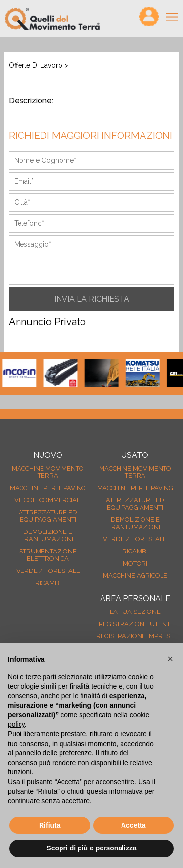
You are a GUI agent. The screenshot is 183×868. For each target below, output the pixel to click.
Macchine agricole (135, 576)
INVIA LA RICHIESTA (92, 299)
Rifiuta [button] (50, 825)
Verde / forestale (48, 571)
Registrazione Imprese (135, 636)
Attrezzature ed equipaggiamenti (48, 516)
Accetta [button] (133, 825)
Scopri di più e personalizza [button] (91, 848)
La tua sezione (135, 612)
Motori (135, 563)
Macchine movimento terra (48, 472)
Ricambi (48, 583)
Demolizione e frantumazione (48, 535)
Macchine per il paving (48, 488)
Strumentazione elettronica (48, 555)
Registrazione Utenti (135, 624)
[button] (170, 659)
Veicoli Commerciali (48, 500)
